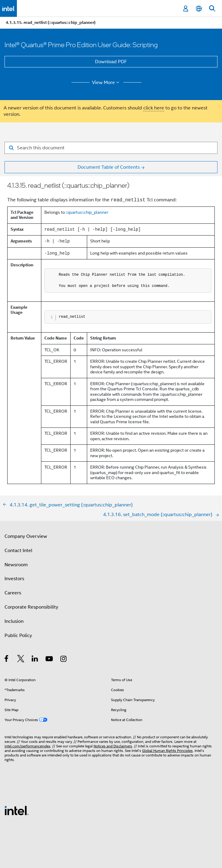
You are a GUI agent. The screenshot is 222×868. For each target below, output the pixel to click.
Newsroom (16, 565)
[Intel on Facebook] (7, 660)
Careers (13, 593)
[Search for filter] (111, 148)
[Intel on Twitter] (21, 660)
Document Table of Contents (109, 167)
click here (154, 108)
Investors (14, 579)
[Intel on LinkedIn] (35, 660)
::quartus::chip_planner (87, 212)
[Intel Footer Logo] (17, 810)
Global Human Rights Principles (167, 751)
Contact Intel (18, 551)
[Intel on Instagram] (64, 660)
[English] (199, 9)
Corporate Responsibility (31, 607)
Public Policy (18, 636)
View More (107, 83)
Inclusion (14, 621)
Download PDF (111, 62)
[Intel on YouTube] (50, 660)
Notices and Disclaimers (113, 746)
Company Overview (26, 536)
